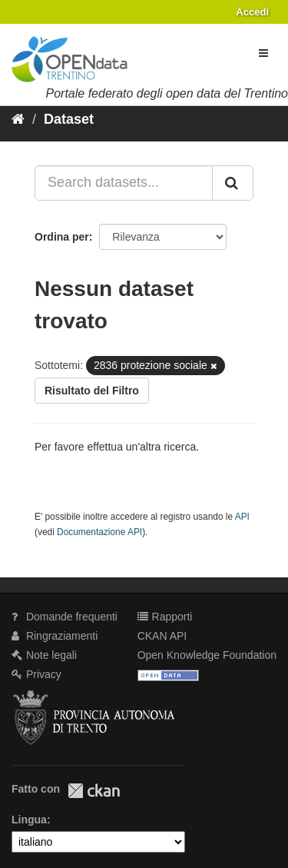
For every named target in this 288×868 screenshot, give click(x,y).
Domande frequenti (65, 617)
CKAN (94, 791)
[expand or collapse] (263, 53)
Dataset (69, 119)
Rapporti (165, 617)
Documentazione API (99, 532)
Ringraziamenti (55, 636)
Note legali (44, 655)
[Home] (18, 119)
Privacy (36, 674)
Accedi (252, 12)
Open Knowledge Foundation (207, 655)
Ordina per (62, 237)
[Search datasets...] (124, 183)
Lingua (29, 820)
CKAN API (162, 636)
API (242, 517)
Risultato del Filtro (92, 391)
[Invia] (233, 183)
